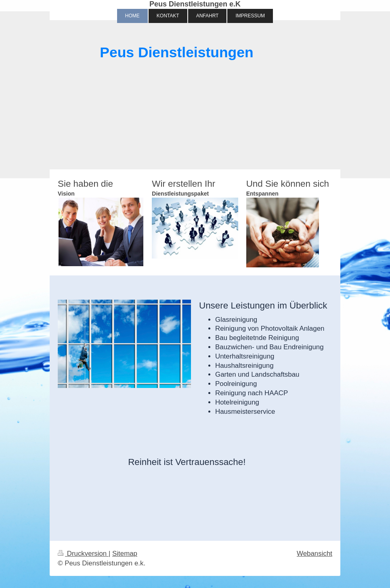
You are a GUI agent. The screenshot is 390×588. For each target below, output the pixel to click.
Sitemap (125, 554)
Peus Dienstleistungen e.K (195, 4)
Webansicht (315, 554)
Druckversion (83, 554)
